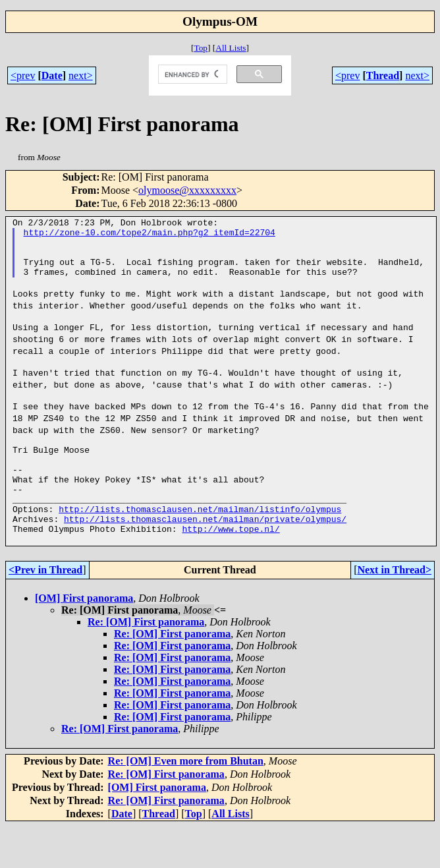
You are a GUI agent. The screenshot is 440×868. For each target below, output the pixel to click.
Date (52, 75)
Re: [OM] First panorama (146, 663)
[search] (192, 74)
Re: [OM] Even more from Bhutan (186, 802)
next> (81, 75)
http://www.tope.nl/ (231, 568)
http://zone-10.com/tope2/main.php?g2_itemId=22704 (150, 236)
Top (201, 48)
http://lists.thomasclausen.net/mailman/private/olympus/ (205, 556)
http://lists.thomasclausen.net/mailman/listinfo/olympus (200, 544)
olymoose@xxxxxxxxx (187, 190)
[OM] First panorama (84, 640)
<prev (23, 75)
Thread (383, 75)
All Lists (231, 48)
